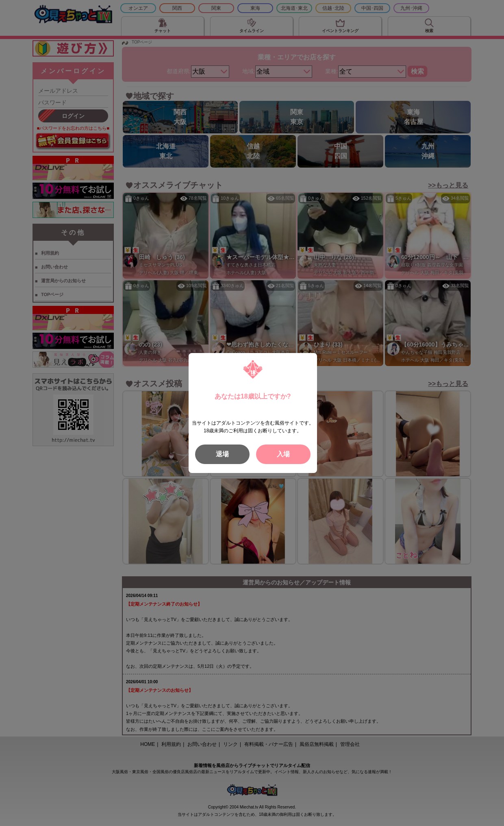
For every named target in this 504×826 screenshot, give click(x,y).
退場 (222, 454)
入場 (283, 454)
